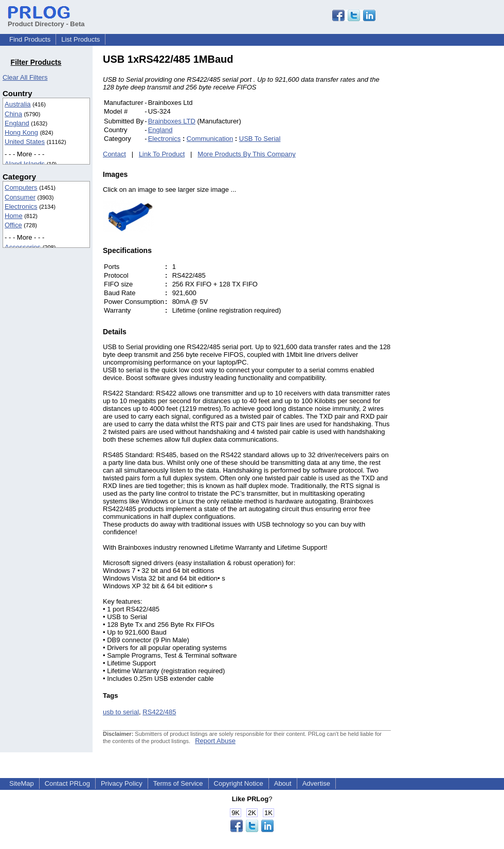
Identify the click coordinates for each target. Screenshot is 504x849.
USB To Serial (260, 139)
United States (25, 142)
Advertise (316, 783)
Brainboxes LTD (172, 121)
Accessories (23, 247)
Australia (18, 104)
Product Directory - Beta (46, 20)
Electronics (21, 206)
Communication (210, 139)
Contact (114, 154)
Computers (21, 187)
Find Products (30, 39)
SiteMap (22, 783)
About (283, 783)
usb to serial (121, 712)
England (17, 123)
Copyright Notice (239, 783)
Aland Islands (25, 164)
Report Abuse (215, 741)
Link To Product (162, 154)
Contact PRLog (67, 783)
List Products (80, 39)
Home (14, 216)
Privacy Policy (122, 783)
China (13, 114)
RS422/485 (159, 712)
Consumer (20, 197)
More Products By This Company (247, 154)
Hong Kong (21, 132)
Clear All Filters (25, 77)
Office (13, 225)
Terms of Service (178, 783)
